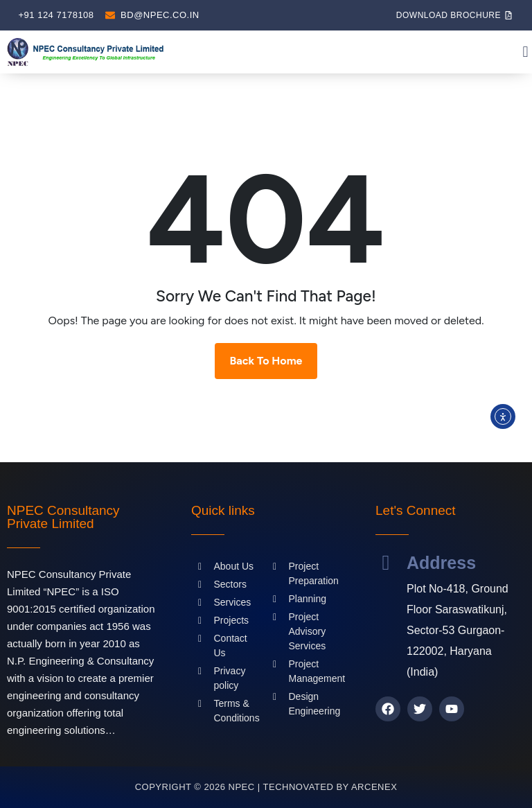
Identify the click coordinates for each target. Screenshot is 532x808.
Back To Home (266, 361)
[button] (525, 52)
